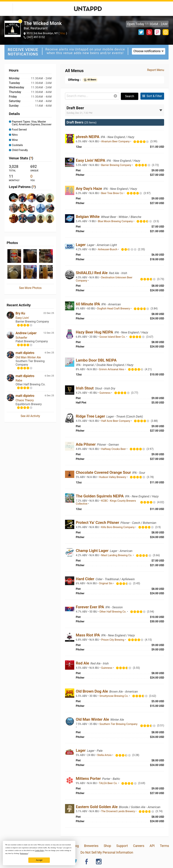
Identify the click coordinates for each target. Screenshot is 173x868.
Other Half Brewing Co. (113, 612)
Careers (139, 846)
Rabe (19, 380)
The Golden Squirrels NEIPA (100, 496)
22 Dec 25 (49, 313)
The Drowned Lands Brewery (118, 811)
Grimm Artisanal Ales (112, 369)
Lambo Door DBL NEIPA (96, 360)
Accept (39, 860)
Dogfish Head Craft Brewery (114, 309)
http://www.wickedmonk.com (166, 32)
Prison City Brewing (113, 640)
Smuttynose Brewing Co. (114, 696)
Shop (107, 846)
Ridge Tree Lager (91, 416)
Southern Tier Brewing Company (118, 724)
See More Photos (30, 288)
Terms (164, 846)
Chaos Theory (25, 400)
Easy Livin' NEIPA (91, 160)
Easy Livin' (22, 318)
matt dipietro (25, 353)
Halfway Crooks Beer (114, 449)
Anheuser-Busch (108, 249)
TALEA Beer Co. (109, 783)
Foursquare (157, 32)
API (152, 846)
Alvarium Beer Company (116, 141)
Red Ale (83, 663)
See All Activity (30, 416)
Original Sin (106, 583)
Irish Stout (85, 388)
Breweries (91, 846)
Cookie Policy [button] (40, 850)
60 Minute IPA (88, 304)
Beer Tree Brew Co (112, 193)
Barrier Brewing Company (117, 165)
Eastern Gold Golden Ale (97, 807)
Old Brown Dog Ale (92, 691)
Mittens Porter (89, 779)
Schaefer (21, 338)
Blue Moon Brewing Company (116, 221)
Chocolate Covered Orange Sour (104, 472)
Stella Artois (105, 755)
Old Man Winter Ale (28, 357)
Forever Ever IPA (90, 607)
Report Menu (156, 70)
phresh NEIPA (88, 137)
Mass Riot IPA (88, 635)
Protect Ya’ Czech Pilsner (98, 523)
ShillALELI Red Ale (92, 273)
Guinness (105, 393)
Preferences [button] (24, 853)
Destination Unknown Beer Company (104, 279)
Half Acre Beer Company (116, 421)
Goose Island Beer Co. (113, 337)
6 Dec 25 (49, 353)
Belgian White (88, 217)
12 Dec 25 (49, 333)
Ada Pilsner (86, 444)
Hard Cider (85, 579)
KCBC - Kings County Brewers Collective (106, 502)
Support (122, 846)
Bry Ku (20, 313)
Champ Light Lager (93, 551)
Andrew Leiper (26, 333)
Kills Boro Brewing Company (118, 527)
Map (63, 33)
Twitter (141, 32)
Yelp (149, 32)
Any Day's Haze (89, 189)
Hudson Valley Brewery (113, 477)
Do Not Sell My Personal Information (107, 852)
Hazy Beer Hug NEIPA (95, 332)
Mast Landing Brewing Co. (117, 555)
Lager (81, 245)
